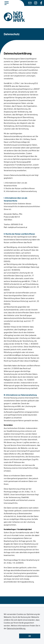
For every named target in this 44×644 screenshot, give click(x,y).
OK (30, 636)
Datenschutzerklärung (16, 628)
